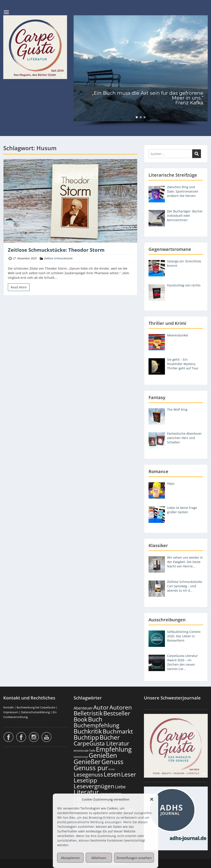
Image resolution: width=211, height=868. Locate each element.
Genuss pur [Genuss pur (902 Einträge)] (91, 768)
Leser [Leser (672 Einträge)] (129, 774)
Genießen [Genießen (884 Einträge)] (103, 755)
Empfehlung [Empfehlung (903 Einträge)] (114, 749)
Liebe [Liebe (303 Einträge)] (120, 787)
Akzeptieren (70, 858)
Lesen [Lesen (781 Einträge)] (112, 774)
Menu (8, 12)
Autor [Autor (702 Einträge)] (101, 707)
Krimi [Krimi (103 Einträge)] (112, 769)
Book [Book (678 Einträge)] (80, 719)
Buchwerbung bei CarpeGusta (36, 707)
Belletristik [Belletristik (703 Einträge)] (88, 713)
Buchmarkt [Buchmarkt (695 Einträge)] (118, 731)
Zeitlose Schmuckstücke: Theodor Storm (56, 250)
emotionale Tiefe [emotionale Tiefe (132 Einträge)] (84, 751)
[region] (141, 71)
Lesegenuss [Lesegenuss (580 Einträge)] (88, 774)
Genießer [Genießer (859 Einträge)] (87, 762)
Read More (19, 287)
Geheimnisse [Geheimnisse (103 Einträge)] (81, 757)
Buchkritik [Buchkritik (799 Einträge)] (88, 731)
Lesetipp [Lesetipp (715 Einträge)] (85, 780)
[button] (152, 799)
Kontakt (9, 707)
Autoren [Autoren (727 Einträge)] (121, 707)
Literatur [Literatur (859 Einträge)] (86, 792)
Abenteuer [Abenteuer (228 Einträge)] (83, 708)
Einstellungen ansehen (134, 858)
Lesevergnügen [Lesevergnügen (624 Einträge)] (94, 786)
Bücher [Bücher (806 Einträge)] (110, 737)
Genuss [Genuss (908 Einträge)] (112, 762)
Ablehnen (99, 858)
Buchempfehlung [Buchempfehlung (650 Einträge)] (96, 725)
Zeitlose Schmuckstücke (58, 258)
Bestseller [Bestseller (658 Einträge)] (117, 713)
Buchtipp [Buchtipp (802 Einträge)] (86, 737)
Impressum (11, 712)
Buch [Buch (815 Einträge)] (95, 719)
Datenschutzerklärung (35, 712)
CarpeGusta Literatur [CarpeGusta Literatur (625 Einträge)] (101, 743)
